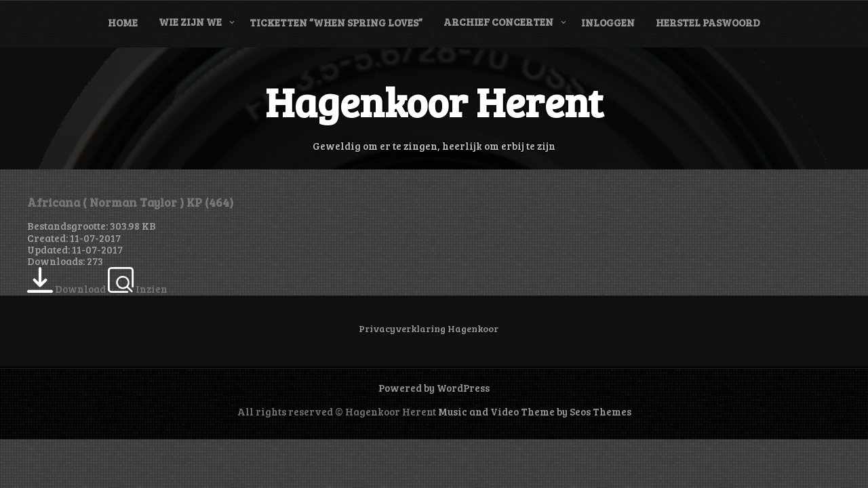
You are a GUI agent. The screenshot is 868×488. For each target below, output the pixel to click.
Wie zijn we (190, 22)
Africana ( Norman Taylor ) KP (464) (130, 202)
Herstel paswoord (708, 22)
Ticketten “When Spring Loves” (336, 22)
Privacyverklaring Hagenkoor (429, 328)
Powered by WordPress (434, 388)
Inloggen (608, 22)
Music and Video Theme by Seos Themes (535, 411)
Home (123, 22)
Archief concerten (498, 22)
